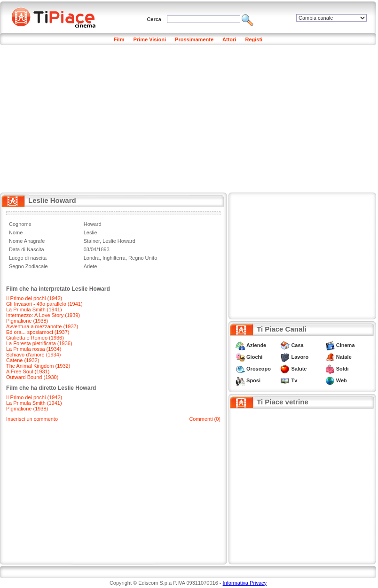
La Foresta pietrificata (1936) (39, 343)
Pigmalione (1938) (27, 321)
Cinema (346, 345)
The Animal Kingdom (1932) (38, 366)
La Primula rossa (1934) (34, 349)
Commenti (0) (205, 419)
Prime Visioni (150, 39)
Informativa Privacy (245, 583)
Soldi (343, 369)
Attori (229, 39)
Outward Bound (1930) (32, 377)
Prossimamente (194, 39)
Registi (254, 39)
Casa (297, 345)
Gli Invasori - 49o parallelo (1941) (44, 304)
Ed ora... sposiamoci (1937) (38, 332)
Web (342, 380)
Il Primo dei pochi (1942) (34, 298)
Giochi (254, 357)
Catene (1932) (23, 360)
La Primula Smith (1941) (34, 309)
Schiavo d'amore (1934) (33, 355)
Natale (344, 357)
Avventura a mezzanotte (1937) (42, 326)
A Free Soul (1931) (28, 371)
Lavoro (300, 357)
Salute (299, 369)
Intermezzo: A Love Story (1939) (43, 315)
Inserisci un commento (32, 419)
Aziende (256, 345)
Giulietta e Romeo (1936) (35, 338)
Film (119, 39)
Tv (294, 380)
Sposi (253, 380)
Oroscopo (259, 369)
